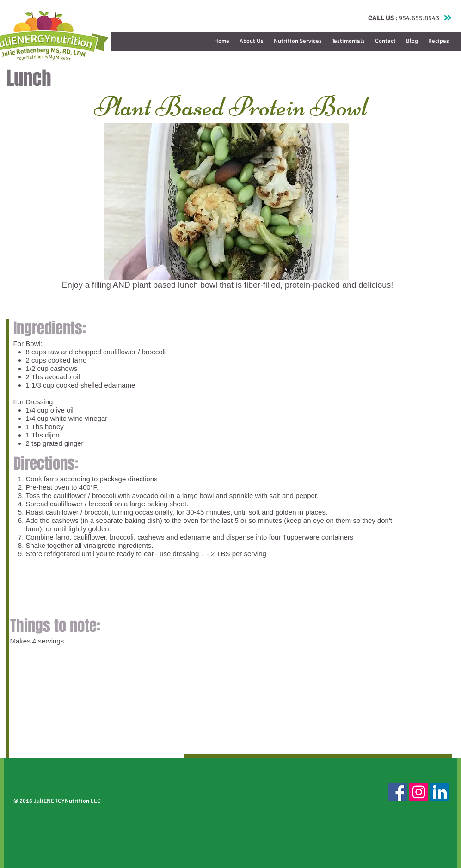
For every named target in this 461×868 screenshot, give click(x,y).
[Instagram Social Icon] (419, 792)
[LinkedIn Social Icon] (440, 792)
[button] (298, 41)
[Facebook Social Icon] (397, 792)
